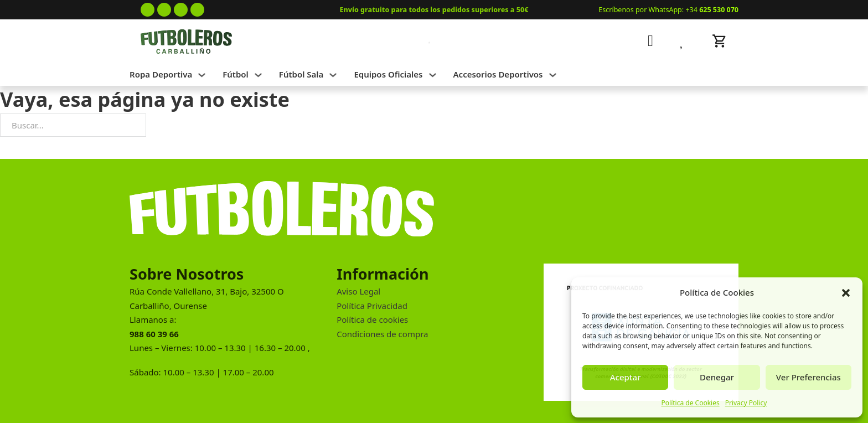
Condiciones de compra (382, 334)
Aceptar (626, 377)
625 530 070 (719, 10)
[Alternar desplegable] (202, 75)
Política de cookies (372, 319)
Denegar (717, 377)
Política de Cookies (691, 403)
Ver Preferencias (808, 377)
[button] (846, 293)
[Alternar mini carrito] (720, 41)
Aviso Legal (358, 291)
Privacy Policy (746, 403)
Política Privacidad (372, 306)
